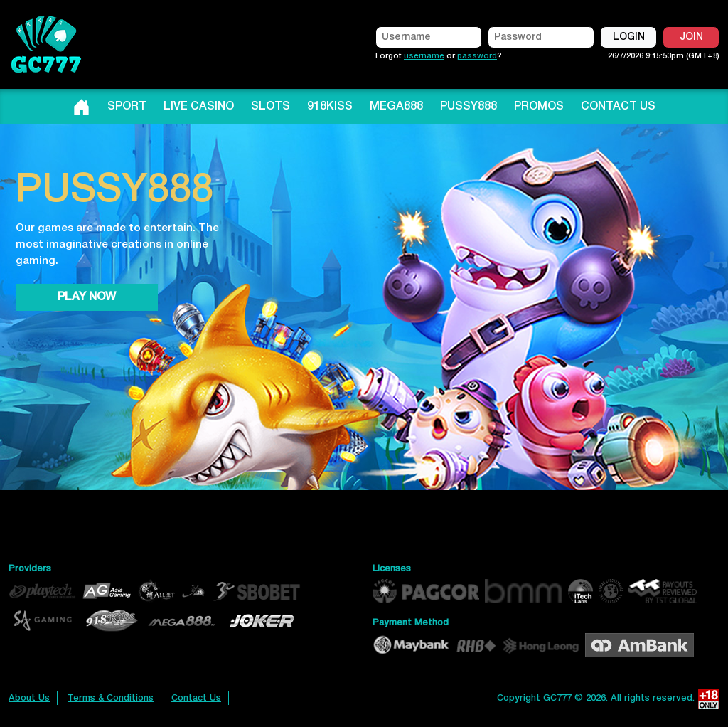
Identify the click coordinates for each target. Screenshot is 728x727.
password (477, 56)
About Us (29, 698)
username (424, 56)
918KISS (330, 107)
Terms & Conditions (111, 698)
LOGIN (629, 37)
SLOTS (271, 107)
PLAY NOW (87, 297)
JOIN (691, 37)
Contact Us (196, 698)
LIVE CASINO (199, 107)
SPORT (127, 107)
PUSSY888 (469, 107)
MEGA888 (396, 107)
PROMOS (539, 107)
